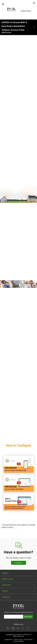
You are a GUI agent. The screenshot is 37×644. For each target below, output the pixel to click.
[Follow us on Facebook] (8, 629)
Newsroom (6, 585)
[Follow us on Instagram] (28, 629)
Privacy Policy (28, 639)
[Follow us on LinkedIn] (18, 629)
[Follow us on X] (23, 629)
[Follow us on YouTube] (13, 629)
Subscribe (28, 617)
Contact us (19, 563)
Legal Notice (9, 639)
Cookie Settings (18, 641)
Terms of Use (18, 639)
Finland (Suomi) (26, 11)
